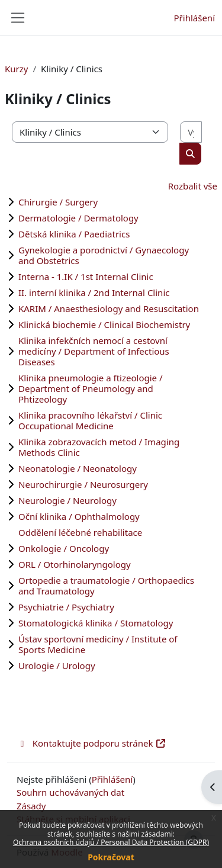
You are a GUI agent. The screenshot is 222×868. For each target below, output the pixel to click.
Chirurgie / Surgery (58, 202)
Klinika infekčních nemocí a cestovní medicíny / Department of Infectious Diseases (94, 351)
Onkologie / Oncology (64, 548)
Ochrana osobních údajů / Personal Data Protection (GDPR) (111, 842)
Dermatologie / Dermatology (78, 218)
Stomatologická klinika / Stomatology (96, 623)
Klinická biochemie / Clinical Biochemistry (104, 324)
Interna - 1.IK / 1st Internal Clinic (86, 277)
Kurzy (16, 69)
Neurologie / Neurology (67, 500)
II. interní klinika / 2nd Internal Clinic (94, 292)
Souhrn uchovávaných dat (70, 792)
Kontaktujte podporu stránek (91, 743)
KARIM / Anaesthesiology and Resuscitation (109, 308)
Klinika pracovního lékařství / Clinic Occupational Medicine (90, 420)
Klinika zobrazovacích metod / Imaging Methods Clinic (99, 447)
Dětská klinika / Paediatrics (74, 234)
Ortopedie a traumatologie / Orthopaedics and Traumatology (106, 586)
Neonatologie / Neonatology (78, 468)
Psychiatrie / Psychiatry (66, 607)
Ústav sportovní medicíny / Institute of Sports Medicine (98, 644)
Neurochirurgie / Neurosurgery (83, 484)
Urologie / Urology (57, 666)
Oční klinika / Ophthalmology (79, 516)
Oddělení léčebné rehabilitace (80, 532)
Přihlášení (194, 18)
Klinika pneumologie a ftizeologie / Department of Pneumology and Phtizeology (91, 388)
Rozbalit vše (193, 186)
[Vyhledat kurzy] (191, 132)
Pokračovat (111, 857)
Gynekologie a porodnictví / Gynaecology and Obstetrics (104, 255)
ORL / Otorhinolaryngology (75, 564)
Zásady (31, 806)
